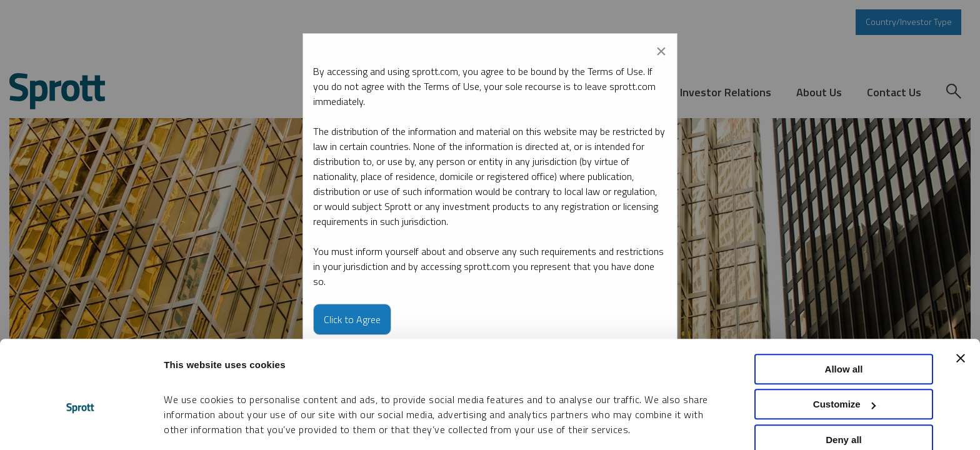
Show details (193, 425)
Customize (844, 336)
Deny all (844, 371)
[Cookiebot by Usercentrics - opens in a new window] (81, 426)
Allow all (844, 300)
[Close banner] (961, 289)
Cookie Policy (520, 391)
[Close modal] (661, 49)
